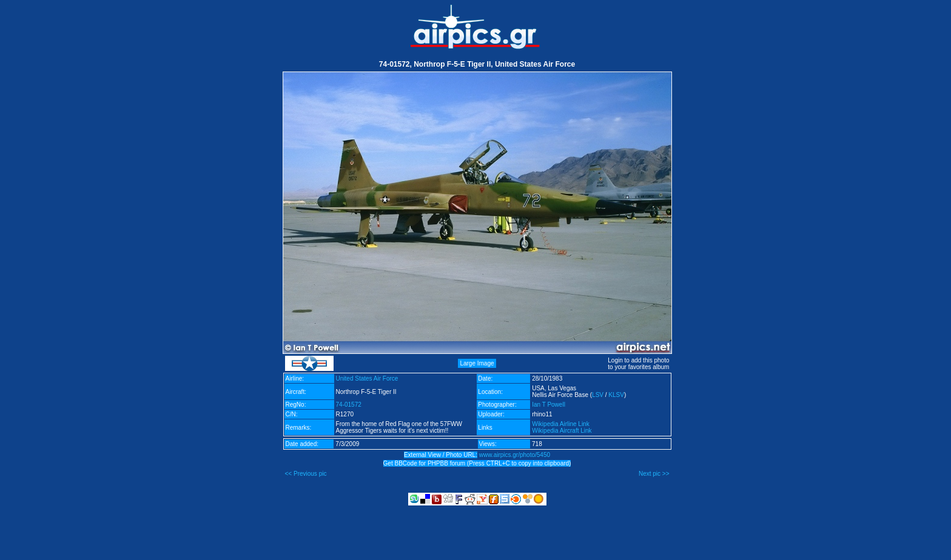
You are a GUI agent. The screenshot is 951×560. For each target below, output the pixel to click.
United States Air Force (367, 378)
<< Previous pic (306, 474)
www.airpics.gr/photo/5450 (515, 455)
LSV (598, 395)
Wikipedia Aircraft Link (562, 431)
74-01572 (349, 405)
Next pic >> (654, 474)
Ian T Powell (549, 405)
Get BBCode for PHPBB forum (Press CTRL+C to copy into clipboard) (477, 463)
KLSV (616, 395)
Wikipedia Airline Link (561, 424)
